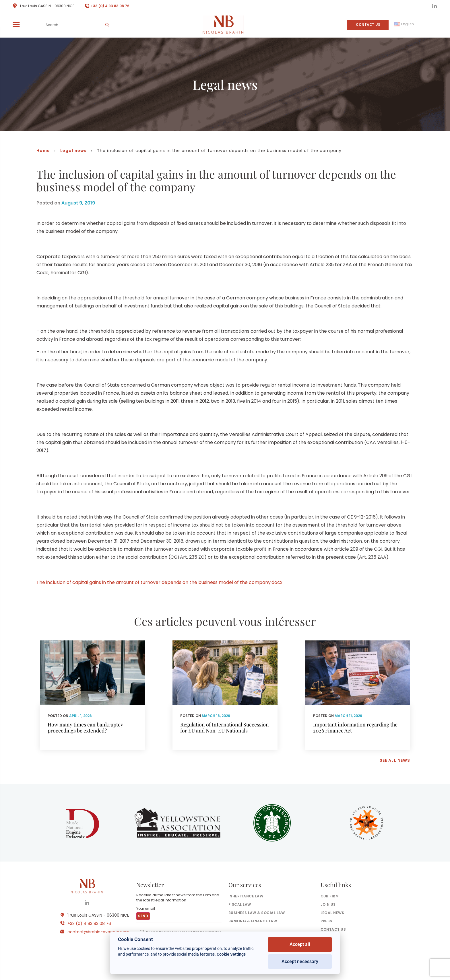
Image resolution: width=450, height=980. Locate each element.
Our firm (330, 896)
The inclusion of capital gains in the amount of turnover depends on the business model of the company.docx (159, 582)
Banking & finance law (253, 921)
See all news (395, 760)
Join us (328, 904)
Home (43, 151)
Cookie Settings (231, 954)
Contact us (368, 25)
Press (326, 921)
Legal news (73, 151)
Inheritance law (246, 896)
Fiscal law (240, 904)
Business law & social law (257, 913)
